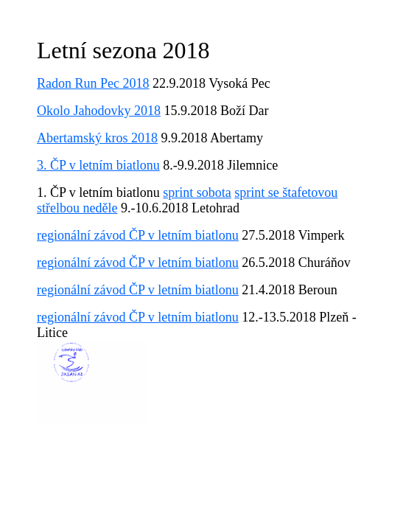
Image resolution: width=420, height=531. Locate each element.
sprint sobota (197, 192)
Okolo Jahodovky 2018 (99, 111)
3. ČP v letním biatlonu (98, 165)
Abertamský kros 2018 (97, 138)
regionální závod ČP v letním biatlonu (138, 235)
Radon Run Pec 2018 (93, 83)
